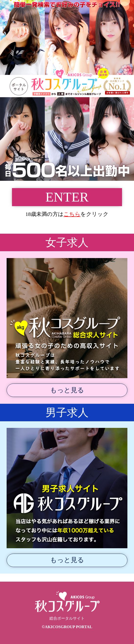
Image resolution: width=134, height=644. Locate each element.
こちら (72, 214)
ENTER (67, 197)
